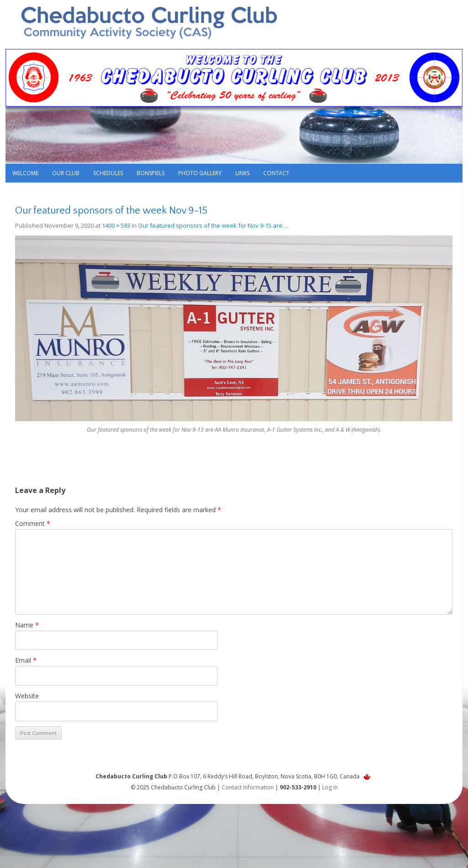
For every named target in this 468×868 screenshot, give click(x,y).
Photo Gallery (200, 173)
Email (26, 660)
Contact (276, 173)
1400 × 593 (116, 225)
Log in (330, 787)
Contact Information (248, 787)
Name (27, 625)
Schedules (108, 173)
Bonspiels (151, 173)
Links (242, 173)
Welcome (25, 173)
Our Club (66, 173)
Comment (33, 523)
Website (27, 696)
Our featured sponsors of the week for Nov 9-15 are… (213, 225)
